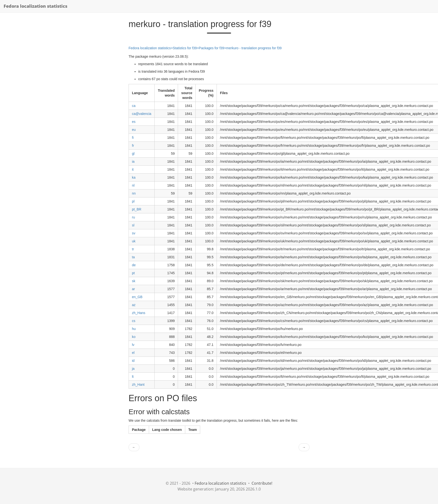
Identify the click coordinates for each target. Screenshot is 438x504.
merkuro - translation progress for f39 (254, 48)
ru (133, 217)
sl (133, 225)
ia (133, 161)
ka (134, 177)
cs (134, 321)
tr (133, 249)
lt (133, 377)
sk (134, 281)
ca (134, 106)
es (134, 122)
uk (134, 241)
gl (133, 154)
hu (134, 329)
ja (133, 369)
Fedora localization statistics (35, 6)
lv (133, 345)
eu (134, 130)
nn (134, 193)
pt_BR (137, 209)
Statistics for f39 (185, 48)
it (133, 169)
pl (133, 201)
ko (134, 337)
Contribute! (262, 483)
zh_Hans (139, 313)
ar (133, 289)
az (134, 305)
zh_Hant (138, 385)
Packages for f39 (211, 48)
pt (133, 273)
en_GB (137, 297)
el (133, 353)
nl (133, 185)
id (133, 361)
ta (133, 257)
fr (133, 146)
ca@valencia (142, 114)
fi (133, 138)
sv (134, 233)
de (134, 265)
